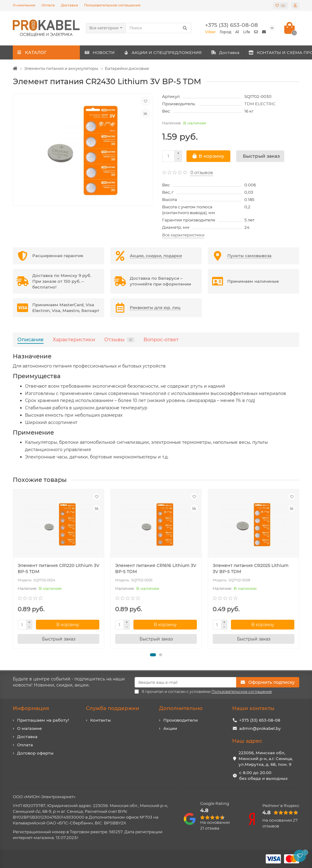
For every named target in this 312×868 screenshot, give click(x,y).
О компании (24, 5)
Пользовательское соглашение (112, 5)
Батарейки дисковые (127, 68)
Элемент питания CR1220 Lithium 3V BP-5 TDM (58, 569)
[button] (153, 655)
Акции (170, 728)
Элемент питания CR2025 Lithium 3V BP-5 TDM (251, 569)
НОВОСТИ (106, 52)
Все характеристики (183, 235)
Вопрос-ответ (161, 339)
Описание (30, 339)
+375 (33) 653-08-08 (260, 720)
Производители (181, 720)
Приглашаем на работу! (43, 720)
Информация (31, 708)
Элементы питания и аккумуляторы (61, 68)
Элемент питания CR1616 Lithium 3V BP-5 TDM (156, 569)
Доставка (69, 5)
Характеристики (74, 339)
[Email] (185, 682)
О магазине (29, 728)
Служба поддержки (113, 708)
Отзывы (119, 339)
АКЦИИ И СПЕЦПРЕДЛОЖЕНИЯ (183, 52)
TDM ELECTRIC (260, 104)
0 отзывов (202, 173)
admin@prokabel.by (260, 728)
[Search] (158, 28)
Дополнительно (181, 708)
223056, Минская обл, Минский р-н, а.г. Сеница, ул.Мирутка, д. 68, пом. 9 (266, 759)
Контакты (101, 720)
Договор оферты (35, 753)
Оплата (48, 5)
